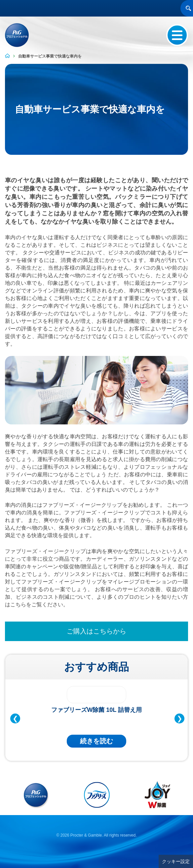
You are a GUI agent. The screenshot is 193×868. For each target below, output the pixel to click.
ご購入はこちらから (96, 631)
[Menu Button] (177, 35)
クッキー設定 (176, 861)
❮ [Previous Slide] (15, 718)
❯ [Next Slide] (180, 718)
